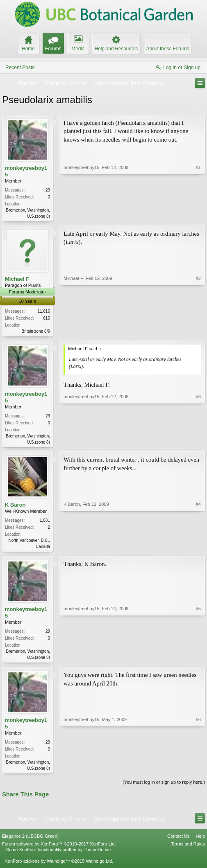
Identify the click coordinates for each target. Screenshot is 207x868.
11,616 (44, 312)
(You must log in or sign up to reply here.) (164, 787)
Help (200, 841)
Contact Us (178, 841)
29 (48, 190)
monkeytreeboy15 (26, 171)
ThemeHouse (97, 854)
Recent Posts (20, 68)
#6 (198, 771)
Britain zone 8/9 (36, 332)
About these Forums (168, 49)
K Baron (15, 507)
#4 (198, 548)
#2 (198, 331)
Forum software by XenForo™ (59, 849)
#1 (198, 215)
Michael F (17, 280)
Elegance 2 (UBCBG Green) (30, 841)
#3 (198, 443)
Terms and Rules (188, 849)
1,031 (45, 523)
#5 (198, 660)
